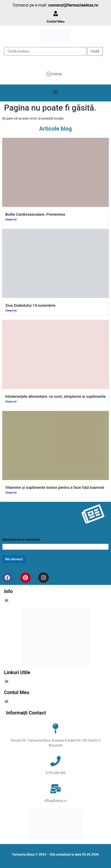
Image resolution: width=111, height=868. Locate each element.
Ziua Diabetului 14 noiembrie (30, 305)
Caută (95, 51)
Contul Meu (55, 21)
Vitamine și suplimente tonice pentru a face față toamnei (55, 487)
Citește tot (11, 220)
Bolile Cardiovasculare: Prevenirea (35, 214)
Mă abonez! (14, 559)
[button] (56, 92)
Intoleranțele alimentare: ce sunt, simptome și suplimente (55, 396)
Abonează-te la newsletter (22, 540)
